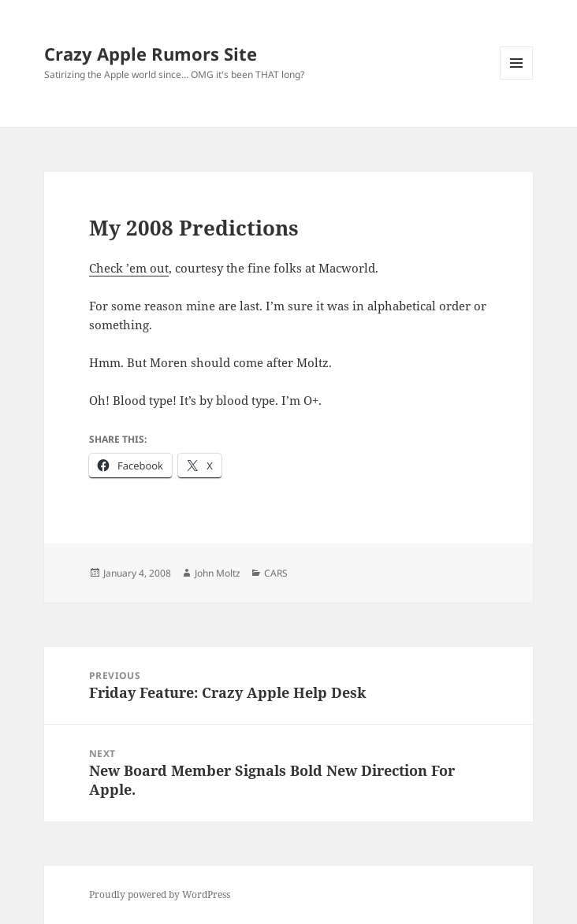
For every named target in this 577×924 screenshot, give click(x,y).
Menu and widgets (517, 79)
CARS (276, 573)
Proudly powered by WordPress (160, 894)
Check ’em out (129, 268)
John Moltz (218, 573)
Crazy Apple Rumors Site (151, 54)
